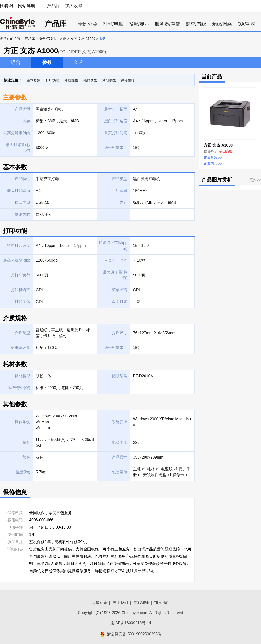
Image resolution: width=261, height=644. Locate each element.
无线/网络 (222, 24)
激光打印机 (47, 39)
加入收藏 (74, 6)
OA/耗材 (246, 24)
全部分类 (88, 24)
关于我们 (120, 603)
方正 (63, 39)
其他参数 (109, 80)
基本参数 (34, 80)
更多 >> (255, 180)
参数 (47, 62)
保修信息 (128, 80)
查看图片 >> (213, 164)
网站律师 (141, 603)
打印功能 (52, 80)
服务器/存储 (167, 24)
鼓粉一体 (43, 376)
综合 (16, 62)
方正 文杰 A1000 (83, 39)
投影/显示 (139, 24)
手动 (137, 302)
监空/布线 (196, 24)
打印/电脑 (113, 24)
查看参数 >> (213, 158)
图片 (79, 62)
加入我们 (162, 603)
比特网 (7, 6)
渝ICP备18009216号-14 (131, 623)
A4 (38, 191)
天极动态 (100, 603)
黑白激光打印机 (146, 179)
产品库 (54, 6)
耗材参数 (90, 80)
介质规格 (71, 80)
